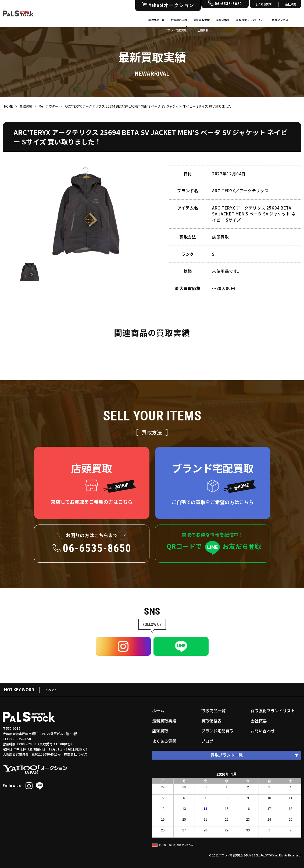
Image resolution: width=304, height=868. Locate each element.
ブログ (207, 741)
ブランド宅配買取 (217, 731)
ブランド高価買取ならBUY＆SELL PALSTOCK (247, 855)
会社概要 (291, 4)
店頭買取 (160, 731)
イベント (51, 690)
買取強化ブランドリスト (251, 20)
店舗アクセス (280, 20)
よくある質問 (263, 4)
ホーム (158, 711)
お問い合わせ (263, 731)
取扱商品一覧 (156, 20)
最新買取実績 (202, 20)
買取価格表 (223, 20)
